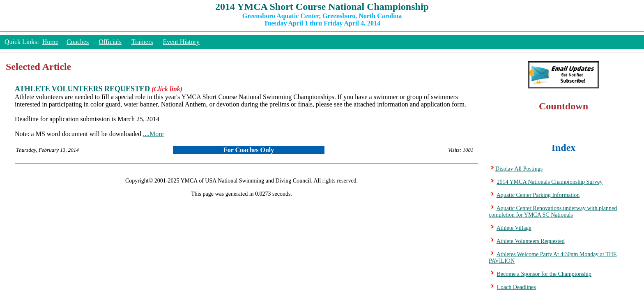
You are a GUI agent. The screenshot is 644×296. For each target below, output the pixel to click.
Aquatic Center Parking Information (538, 195)
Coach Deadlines (516, 287)
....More (153, 134)
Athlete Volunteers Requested (531, 241)
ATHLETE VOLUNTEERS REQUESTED (82, 89)
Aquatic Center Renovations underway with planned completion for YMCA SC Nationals (553, 212)
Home (50, 42)
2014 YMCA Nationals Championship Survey (550, 182)
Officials (110, 42)
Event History (181, 42)
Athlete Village (514, 228)
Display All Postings (519, 169)
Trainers (142, 42)
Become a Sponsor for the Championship (544, 274)
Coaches (78, 42)
